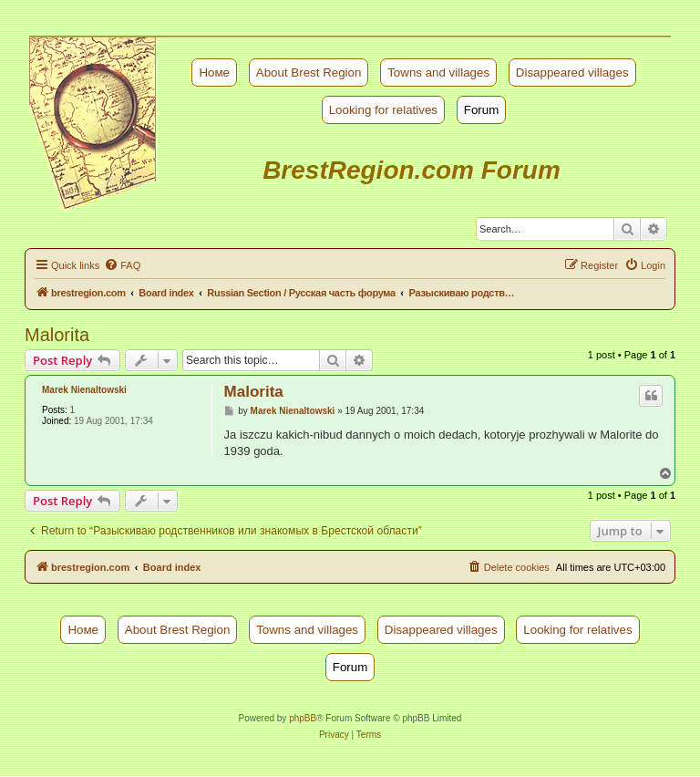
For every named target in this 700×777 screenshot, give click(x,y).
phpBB (303, 718)
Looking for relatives (383, 110)
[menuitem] (122, 265)
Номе (214, 73)
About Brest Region (309, 73)
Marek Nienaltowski (84, 390)
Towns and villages (438, 73)
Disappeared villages (572, 73)
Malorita (57, 335)
